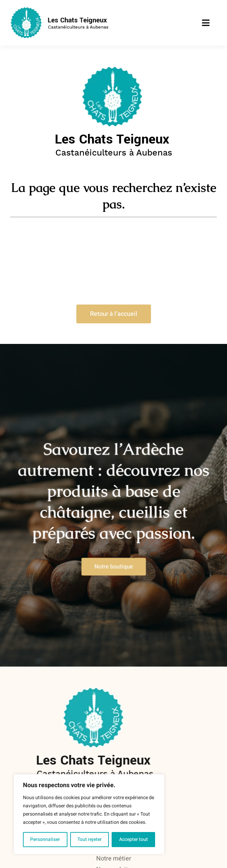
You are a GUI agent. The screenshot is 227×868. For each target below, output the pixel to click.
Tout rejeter (90, 839)
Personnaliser (45, 839)
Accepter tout (134, 839)
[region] (89, 814)
